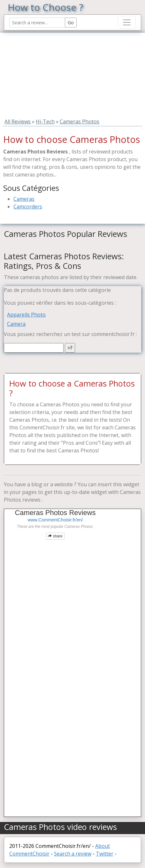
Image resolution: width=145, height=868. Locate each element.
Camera (16, 324)
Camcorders (28, 207)
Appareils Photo (26, 315)
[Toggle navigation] (127, 22)
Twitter (105, 854)
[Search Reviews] (37, 23)
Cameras (24, 199)
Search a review (73, 854)
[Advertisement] (44, 73)
